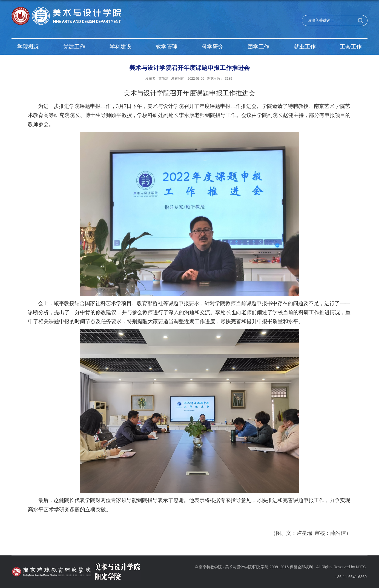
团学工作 (259, 47)
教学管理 (166, 47)
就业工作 (305, 47)
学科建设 (120, 47)
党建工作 (74, 47)
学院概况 (28, 47)
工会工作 (351, 47)
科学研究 (213, 47)
